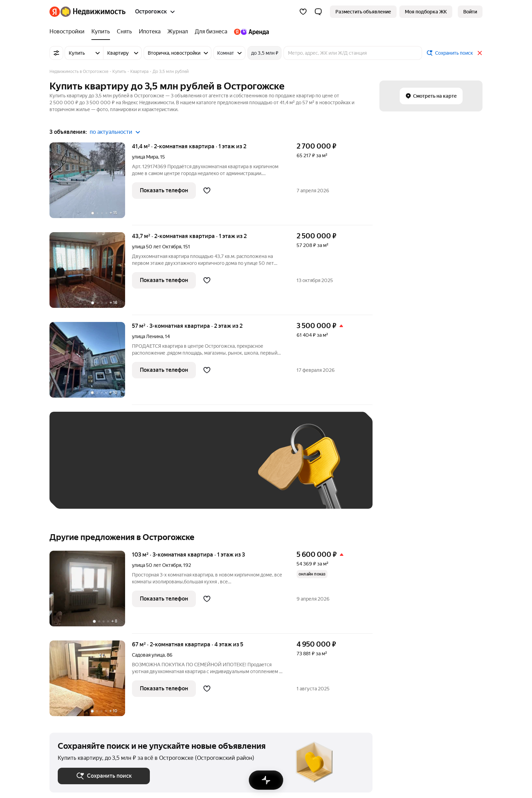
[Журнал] (178, 32)
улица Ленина (147, 336)
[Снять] (124, 32)
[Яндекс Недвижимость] (93, 12)
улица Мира (145, 157)
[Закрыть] (480, 53)
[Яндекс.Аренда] (250, 32)
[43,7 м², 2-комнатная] (91, 274)
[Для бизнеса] (211, 32)
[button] (318, 12)
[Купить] (101, 32)
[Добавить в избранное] (207, 191)
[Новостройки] (69, 32)
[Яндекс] (55, 12)
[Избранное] (303, 12)
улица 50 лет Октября (157, 247)
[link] (470, 12)
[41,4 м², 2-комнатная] (91, 184)
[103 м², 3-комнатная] (91, 592)
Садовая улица (148, 655)
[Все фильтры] (56, 53)
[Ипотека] (150, 32)
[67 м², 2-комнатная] (91, 678)
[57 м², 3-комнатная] (91, 363)
